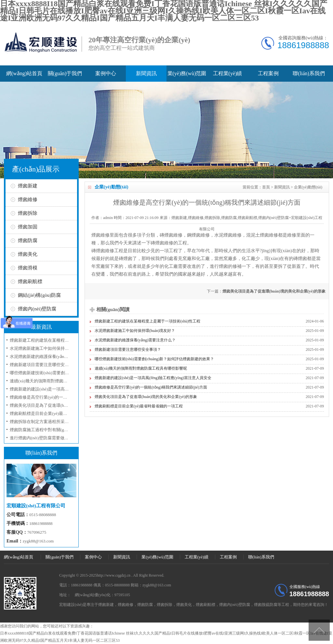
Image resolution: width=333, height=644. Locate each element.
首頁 (266, 187)
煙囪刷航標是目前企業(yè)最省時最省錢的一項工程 (139, 406)
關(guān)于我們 (65, 73)
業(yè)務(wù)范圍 (187, 73)
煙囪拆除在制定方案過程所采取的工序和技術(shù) (56, 422)
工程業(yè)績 (228, 73)
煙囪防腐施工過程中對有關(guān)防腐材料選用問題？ (60, 430)
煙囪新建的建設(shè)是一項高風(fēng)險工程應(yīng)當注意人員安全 (153, 378)
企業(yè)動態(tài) (308, 187)
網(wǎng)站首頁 (24, 73)
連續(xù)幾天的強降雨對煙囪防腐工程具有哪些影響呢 (141, 368)
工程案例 (268, 73)
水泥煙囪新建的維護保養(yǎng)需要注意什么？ (135, 340)
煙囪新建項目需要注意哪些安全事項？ (128, 349)
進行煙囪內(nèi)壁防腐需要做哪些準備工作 (50, 438)
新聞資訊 (146, 73)
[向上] (319, 630)
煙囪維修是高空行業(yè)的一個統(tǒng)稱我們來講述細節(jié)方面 (151, 387)
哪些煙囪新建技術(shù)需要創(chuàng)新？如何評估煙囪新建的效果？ (154, 359)
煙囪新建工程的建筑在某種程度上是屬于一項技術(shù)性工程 (147, 321)
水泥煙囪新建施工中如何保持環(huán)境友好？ (135, 331)
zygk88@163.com (38, 541)
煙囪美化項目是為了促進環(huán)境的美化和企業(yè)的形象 (274, 291)
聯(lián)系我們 (309, 73)
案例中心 (106, 73)
